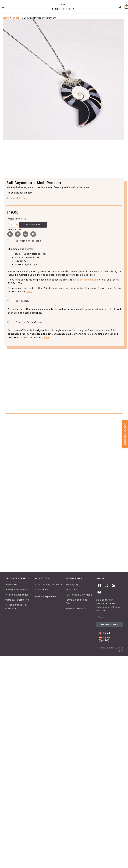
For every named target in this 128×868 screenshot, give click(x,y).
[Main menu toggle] (3, 9)
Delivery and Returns (28, 245)
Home (6, 22)
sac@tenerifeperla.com (86, 284)
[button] (120, 9)
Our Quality (23, 305)
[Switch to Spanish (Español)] (110, 852)
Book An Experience (46, 810)
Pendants (17, 22)
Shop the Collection (17, 202)
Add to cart (33, 229)
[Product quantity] (12, 229)
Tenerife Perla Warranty (30, 326)
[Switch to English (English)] (105, 846)
